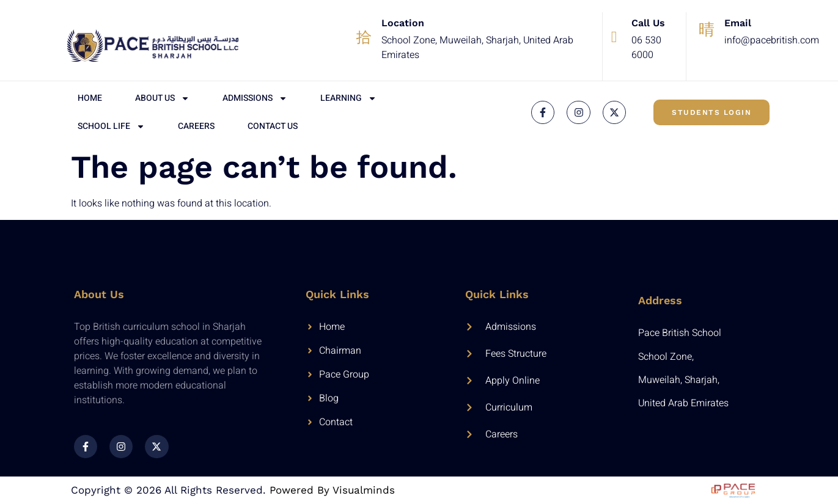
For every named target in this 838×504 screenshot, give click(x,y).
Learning (348, 98)
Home (90, 98)
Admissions (255, 98)
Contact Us (273, 126)
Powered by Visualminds (332, 490)
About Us (162, 98)
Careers (196, 126)
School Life (111, 126)
